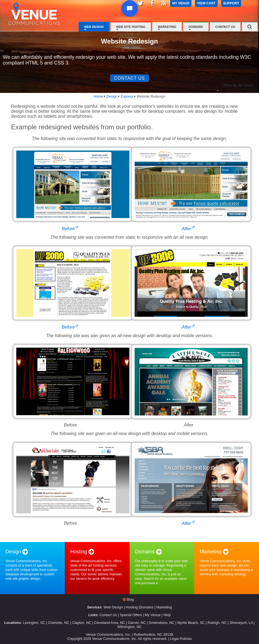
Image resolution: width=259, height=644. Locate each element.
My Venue (153, 615)
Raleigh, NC (217, 623)
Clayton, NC (82, 623)
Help (167, 615)
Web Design (94, 27)
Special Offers (131, 615)
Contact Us (225, 27)
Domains (196, 27)
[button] (130, 12)
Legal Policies (181, 639)
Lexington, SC (34, 623)
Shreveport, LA (241, 623)
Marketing (167, 27)
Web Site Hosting (131, 27)
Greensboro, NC (161, 623)
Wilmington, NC (129, 627)
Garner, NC (137, 623)
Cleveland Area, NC (110, 623)
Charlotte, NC (59, 623)
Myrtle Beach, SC (191, 623)
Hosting (132, 607)
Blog (130, 600)
